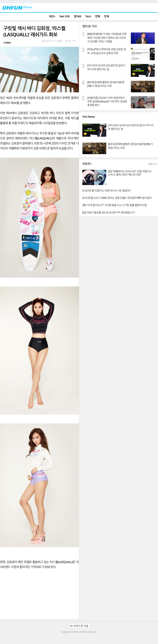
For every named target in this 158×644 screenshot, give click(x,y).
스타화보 (7, 43)
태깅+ (52, 16)
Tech (88, 16)
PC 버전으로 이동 (79, 626)
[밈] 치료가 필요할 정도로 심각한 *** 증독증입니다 (109, 213)
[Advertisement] (39, 594)
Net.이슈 (65, 16)
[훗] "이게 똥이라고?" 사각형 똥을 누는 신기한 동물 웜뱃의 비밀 (115, 205)
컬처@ (77, 16)
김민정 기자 (70, 41)
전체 (106, 16)
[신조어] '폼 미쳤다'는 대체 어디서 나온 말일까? (106, 191)
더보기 (151, 164)
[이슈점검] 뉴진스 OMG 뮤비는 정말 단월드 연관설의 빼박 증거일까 (117, 198)
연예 (98, 16)
